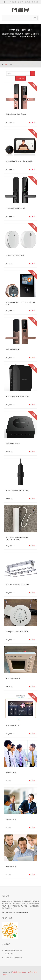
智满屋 (15, 972)
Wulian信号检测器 (13, 678)
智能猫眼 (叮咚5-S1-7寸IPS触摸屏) (19, 161)
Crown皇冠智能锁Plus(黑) (16, 208)
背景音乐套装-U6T (13, 725)
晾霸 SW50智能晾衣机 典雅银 (17, 584)
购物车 (35, 2)
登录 (21, 2)
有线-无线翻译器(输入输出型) (17, 490)
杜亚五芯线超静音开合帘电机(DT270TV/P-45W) (17, 538)
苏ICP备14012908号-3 (25, 972)
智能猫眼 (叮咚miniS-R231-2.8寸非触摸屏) (20, 303)
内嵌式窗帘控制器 (13, 443)
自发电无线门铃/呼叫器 (15, 255)
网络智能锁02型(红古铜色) (16, 114)
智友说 (13, 2)
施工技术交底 (11, 772)
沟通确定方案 (11, 819)
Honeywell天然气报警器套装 (17, 631)
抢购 (32, 122)
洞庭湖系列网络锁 (13, 349)
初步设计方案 (11, 866)
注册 (28, 2)
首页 (6, 64)
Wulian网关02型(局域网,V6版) (18, 396)
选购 (32, 358)
